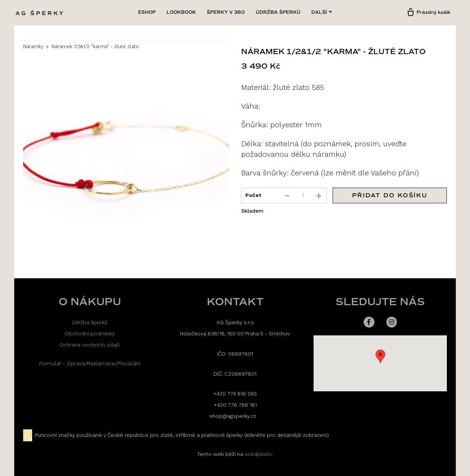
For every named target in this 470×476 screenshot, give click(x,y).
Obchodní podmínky (90, 333)
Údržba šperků (90, 322)
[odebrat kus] (287, 196)
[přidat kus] (319, 196)
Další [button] (322, 12)
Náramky (33, 47)
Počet (253, 195)
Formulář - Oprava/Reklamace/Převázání (90, 363)
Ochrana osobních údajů (90, 345)
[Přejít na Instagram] (392, 322)
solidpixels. (259, 454)
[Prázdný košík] (428, 13)
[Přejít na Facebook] (369, 322)
